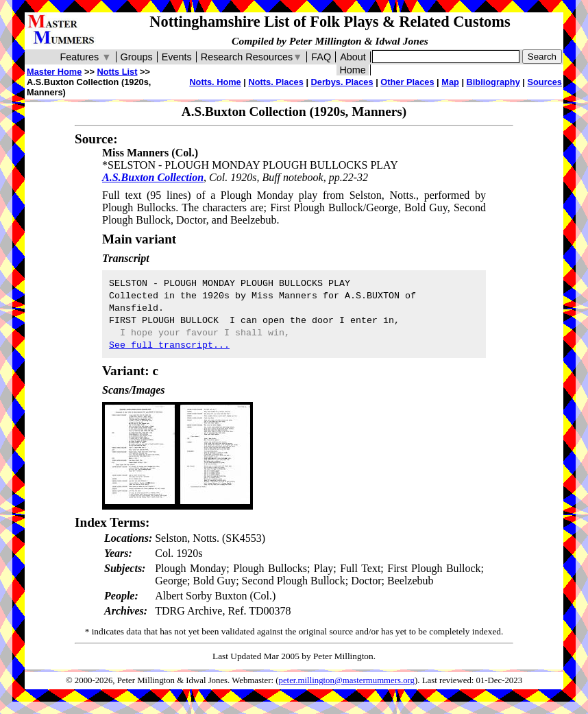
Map (450, 82)
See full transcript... (169, 345)
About (353, 57)
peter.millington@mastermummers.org (347, 680)
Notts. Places (275, 82)
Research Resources (252, 57)
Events (177, 57)
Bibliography (493, 82)
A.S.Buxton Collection (153, 177)
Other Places (407, 82)
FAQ (321, 57)
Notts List (117, 72)
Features (85, 57)
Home (352, 70)
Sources (544, 82)
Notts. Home (215, 82)
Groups (137, 57)
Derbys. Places (342, 82)
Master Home (54, 72)
